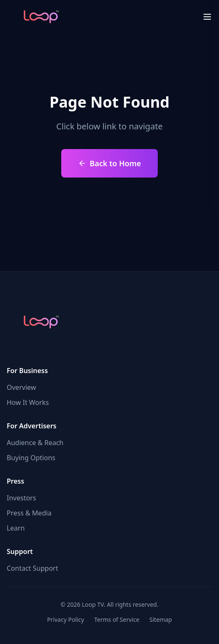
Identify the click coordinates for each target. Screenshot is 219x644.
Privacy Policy (65, 620)
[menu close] (207, 17)
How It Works (28, 402)
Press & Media (29, 513)
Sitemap (161, 620)
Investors (21, 498)
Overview (21, 387)
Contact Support (32, 568)
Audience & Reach (35, 443)
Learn (16, 528)
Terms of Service (117, 620)
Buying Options (31, 458)
